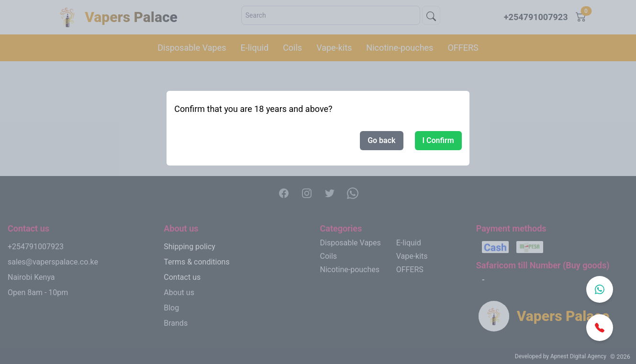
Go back (381, 140)
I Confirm (438, 140)
